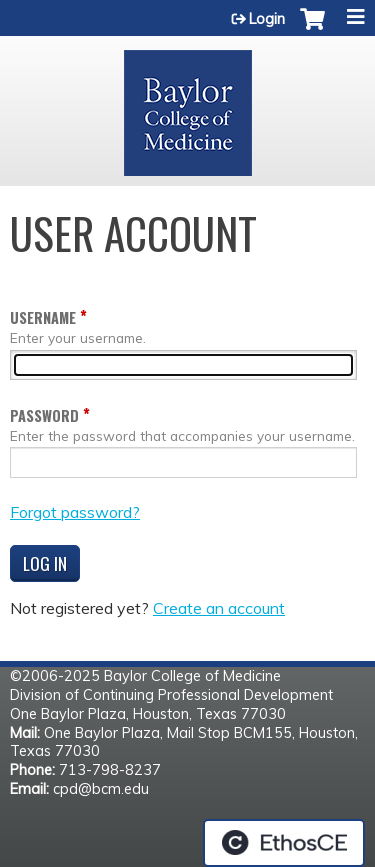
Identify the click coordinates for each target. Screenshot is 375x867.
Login (267, 19)
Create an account (219, 608)
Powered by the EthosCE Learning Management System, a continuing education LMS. (284, 843)
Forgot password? (75, 512)
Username (43, 317)
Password (44, 415)
